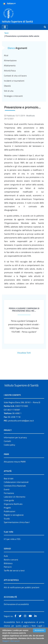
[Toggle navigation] (5, 27)
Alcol (6, 55)
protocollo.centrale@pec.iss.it (21, 430)
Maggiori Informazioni (11, 641)
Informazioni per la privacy (15, 447)
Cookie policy (9, 454)
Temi (6, 33)
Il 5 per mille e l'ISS (12, 549)
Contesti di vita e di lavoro (15, 76)
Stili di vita (9, 91)
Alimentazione (10, 60)
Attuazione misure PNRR (15, 471)
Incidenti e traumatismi (14, 81)
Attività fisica (10, 71)
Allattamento (10, 66)
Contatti (7, 451)
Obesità (7, 86)
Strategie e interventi (13, 96)
